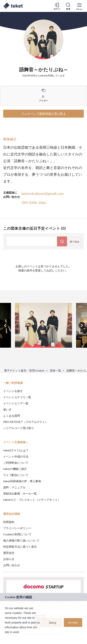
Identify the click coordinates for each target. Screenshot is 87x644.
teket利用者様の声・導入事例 (22, 481)
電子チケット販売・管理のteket (24, 370)
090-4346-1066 (34, 203)
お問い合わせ (12, 565)
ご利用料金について (16, 463)
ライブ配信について (16, 475)
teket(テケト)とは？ (16, 450)
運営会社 (9, 553)
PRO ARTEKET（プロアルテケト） (26, 422)
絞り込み (75, 241)
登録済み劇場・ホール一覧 (20, 493)
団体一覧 (55, 370)
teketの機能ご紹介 (15, 469)
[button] (5, 637)
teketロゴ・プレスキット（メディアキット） (32, 500)
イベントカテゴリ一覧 (17, 397)
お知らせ (9, 559)
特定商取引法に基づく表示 (20, 547)
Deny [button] (53, 623)
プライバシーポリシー (17, 528)
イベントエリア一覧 (16, 403)
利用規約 (9, 522)
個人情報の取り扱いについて (21, 540)
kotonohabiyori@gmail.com (43, 193)
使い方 (7, 409)
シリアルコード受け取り (19, 428)
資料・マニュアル (14, 487)
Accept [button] (73, 623)
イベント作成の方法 (16, 456)
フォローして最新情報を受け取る (44, 114)
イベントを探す (13, 391)
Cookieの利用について (17, 534)
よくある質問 (12, 416)
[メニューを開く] (79, 6)
